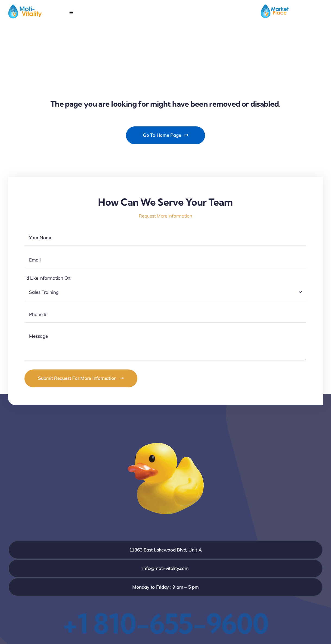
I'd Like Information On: (48, 278)
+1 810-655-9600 (166, 623)
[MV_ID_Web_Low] (25, 6)
